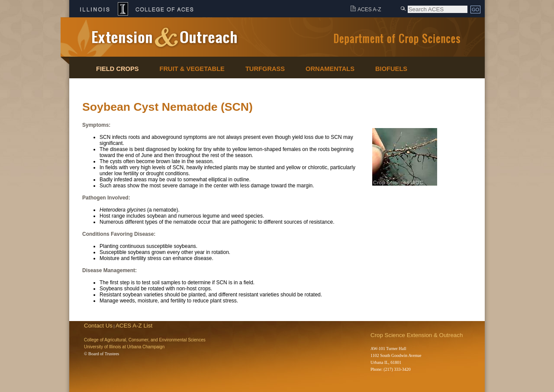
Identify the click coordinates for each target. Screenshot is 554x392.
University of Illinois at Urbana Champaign (124, 347)
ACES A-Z (369, 10)
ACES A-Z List (134, 326)
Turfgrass (265, 69)
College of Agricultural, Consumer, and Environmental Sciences (145, 340)
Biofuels (391, 69)
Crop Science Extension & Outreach (417, 335)
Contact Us (98, 326)
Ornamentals (330, 69)
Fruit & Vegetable (192, 69)
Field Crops (118, 69)
